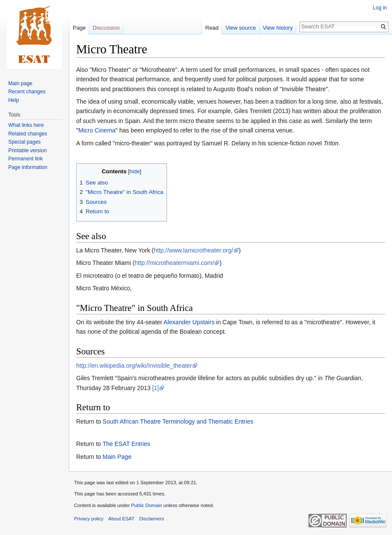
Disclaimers (152, 519)
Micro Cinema (97, 130)
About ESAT (122, 519)
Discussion (106, 28)
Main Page (117, 457)
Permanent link (25, 159)
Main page (20, 83)
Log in (380, 8)
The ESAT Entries (126, 444)
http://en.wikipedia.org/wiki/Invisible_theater (134, 366)
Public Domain (146, 505)
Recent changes (27, 92)
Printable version (27, 151)
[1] (156, 388)
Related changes (28, 134)
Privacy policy (89, 519)
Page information (28, 167)
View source (241, 28)
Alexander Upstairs (189, 322)
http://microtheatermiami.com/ (174, 263)
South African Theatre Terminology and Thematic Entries (178, 421)
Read (212, 28)
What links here (26, 125)
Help (14, 100)
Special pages (24, 142)
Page (79, 28)
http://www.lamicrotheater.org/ (193, 250)
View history (278, 28)
